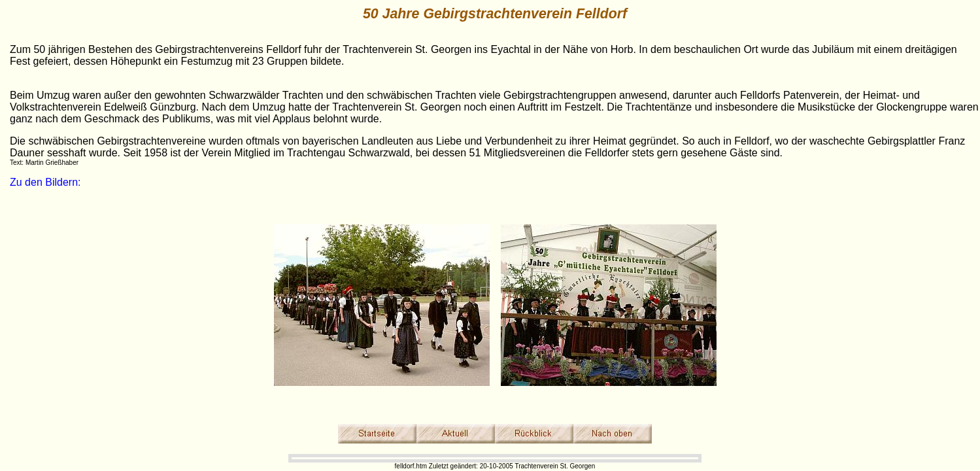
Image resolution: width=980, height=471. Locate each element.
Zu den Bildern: (45, 182)
